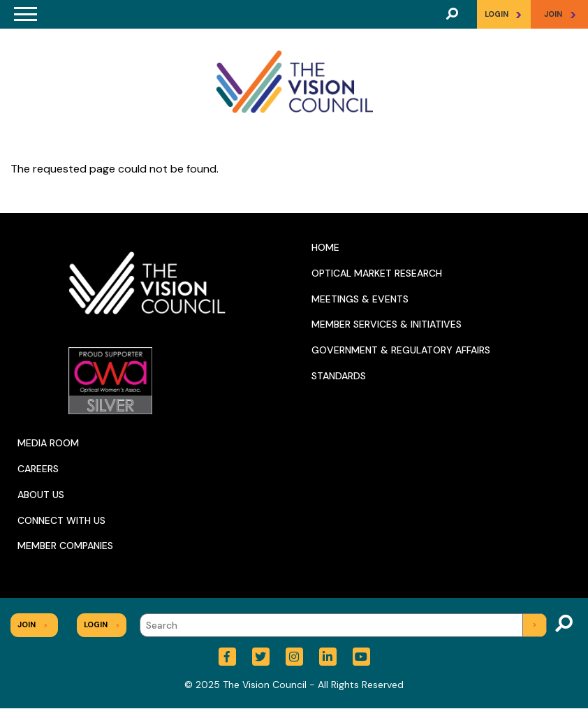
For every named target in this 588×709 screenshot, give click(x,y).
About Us (41, 495)
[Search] (343, 625)
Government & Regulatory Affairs (401, 350)
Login (504, 14)
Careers (38, 469)
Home (325, 247)
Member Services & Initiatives (387, 324)
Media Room (48, 443)
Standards (339, 376)
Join (32, 624)
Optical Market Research (377, 273)
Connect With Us (61, 520)
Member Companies (65, 546)
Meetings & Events (360, 299)
